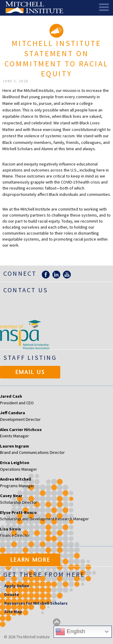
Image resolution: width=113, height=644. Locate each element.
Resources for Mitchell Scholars (36, 603)
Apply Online (17, 586)
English (70, 632)
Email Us (30, 373)
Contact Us (26, 290)
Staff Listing (30, 358)
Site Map (13, 612)
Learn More (30, 560)
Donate (12, 594)
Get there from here (44, 574)
